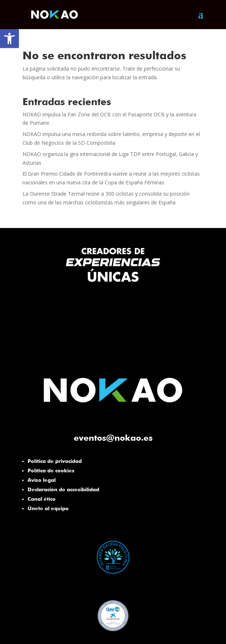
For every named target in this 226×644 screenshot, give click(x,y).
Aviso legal (42, 480)
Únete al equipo (48, 508)
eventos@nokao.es (113, 438)
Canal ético (42, 499)
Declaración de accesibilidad (63, 489)
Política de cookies (51, 471)
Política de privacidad (55, 461)
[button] (9, 39)
